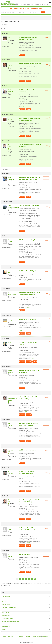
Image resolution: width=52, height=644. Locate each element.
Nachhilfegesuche (7, 605)
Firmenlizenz (28, 637)
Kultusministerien (6, 624)
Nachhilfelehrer (6, 599)
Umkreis (30, 12)
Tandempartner (6, 627)
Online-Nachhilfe (6, 610)
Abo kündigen (45, 637)
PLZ (20, 12)
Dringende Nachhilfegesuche (9, 607)
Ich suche (3, 12)
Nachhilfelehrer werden (8, 602)
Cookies (28, 638)
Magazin (4, 629)
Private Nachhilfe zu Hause (9, 613)
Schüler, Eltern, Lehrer (8, 618)
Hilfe (23, 638)
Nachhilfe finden (6, 596)
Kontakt (39, 637)
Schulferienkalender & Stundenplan (11, 621)
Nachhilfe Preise (6, 616)
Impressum (10, 637)
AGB (15, 637)
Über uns (4, 637)
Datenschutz (21, 637)
